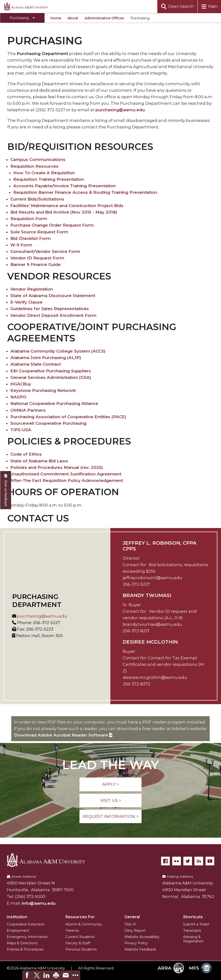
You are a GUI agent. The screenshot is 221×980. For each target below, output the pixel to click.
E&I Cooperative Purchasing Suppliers (51, 371)
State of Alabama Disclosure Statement (53, 296)
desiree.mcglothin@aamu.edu (155, 677)
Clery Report (135, 931)
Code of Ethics (26, 454)
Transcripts (192, 931)
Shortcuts (193, 917)
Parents (72, 931)
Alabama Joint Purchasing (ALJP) (46, 358)
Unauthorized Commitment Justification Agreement (66, 474)
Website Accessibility (142, 937)
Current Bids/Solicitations (37, 199)
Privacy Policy (136, 943)
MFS (200, 968)
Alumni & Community (84, 924)
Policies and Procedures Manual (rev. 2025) (57, 467)
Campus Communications (38, 160)
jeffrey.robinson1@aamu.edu (153, 578)
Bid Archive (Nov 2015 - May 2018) (81, 212)
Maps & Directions (22, 943)
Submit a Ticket (196, 924)
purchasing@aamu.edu (120, 110)
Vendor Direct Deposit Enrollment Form (53, 315)
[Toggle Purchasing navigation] (22, 18)
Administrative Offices (104, 18)
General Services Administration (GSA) (51, 377)
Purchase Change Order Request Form (52, 225)
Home (56, 18)
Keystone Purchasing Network (43, 390)
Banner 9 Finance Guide (36, 264)
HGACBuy (21, 384)
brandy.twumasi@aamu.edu (152, 624)
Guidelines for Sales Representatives (50, 309)
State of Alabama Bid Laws (39, 461)
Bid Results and (27, 212)
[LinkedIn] (199, 861)
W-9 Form (21, 245)
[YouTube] (210, 861)
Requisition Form (29, 219)
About (73, 18)
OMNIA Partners (28, 410)
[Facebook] (165, 861)
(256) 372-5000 (30, 897)
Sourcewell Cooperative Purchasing (48, 423)
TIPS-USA (21, 430)
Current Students (80, 937)
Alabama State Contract (36, 364)
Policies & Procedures (25, 949)
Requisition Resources (34, 166)
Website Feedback (140, 949)
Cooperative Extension (26, 924)
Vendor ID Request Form (37, 258)
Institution (17, 917)
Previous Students (81, 949)
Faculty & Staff (78, 943)
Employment (18, 931)
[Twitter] (188, 861)
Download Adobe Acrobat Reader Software (63, 735)
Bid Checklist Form (31, 238)
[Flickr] (177, 861)
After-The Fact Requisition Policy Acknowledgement (67, 480)
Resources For (80, 917)
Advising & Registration (193, 939)
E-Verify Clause (26, 302)
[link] (27, 975)
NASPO (18, 397)
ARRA (171, 968)
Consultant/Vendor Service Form (45, 251)
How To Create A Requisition (44, 173)
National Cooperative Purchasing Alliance (54, 403)
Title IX (130, 924)
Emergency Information (27, 937)
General (132, 917)
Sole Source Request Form (39, 232)
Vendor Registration (32, 289)
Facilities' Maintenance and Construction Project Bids (67, 206)
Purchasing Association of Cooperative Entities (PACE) (68, 417)
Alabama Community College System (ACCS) (58, 351)
